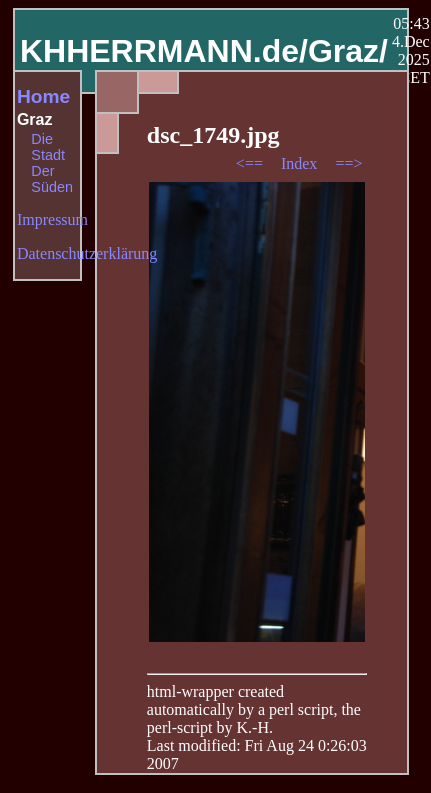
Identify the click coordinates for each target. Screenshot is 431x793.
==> (348, 163)
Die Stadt (48, 147)
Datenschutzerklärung (87, 253)
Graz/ (348, 51)
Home (43, 96)
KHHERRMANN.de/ (164, 51)
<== (251, 163)
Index (301, 163)
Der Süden (52, 179)
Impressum (52, 219)
